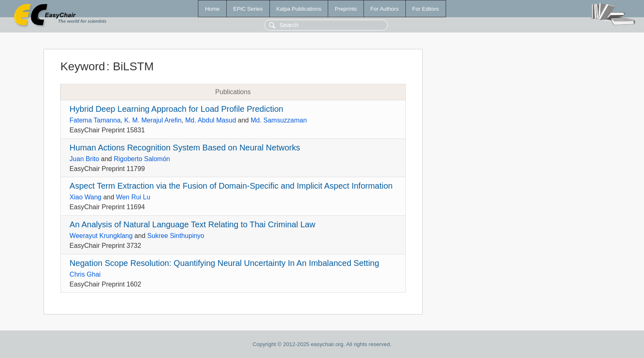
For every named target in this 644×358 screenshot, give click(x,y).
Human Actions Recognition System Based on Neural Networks (185, 148)
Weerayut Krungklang (101, 236)
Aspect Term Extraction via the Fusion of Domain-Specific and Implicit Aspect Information (231, 186)
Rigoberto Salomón (142, 159)
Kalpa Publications (299, 9)
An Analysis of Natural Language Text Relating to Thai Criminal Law (192, 224)
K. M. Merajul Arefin (153, 120)
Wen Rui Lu (133, 197)
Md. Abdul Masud (211, 120)
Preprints (346, 9)
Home (212, 9)
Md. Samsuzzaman (279, 120)
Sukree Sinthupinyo (176, 236)
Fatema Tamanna (95, 120)
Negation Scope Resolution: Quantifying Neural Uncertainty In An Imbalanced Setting (224, 263)
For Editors (426, 9)
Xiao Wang (85, 197)
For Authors (385, 9)
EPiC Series (248, 9)
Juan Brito (84, 159)
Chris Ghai (85, 274)
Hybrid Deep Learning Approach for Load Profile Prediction (176, 109)
